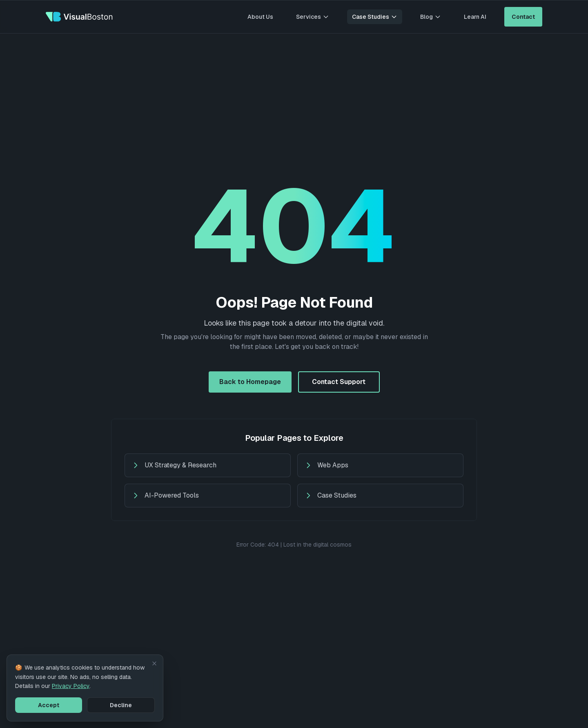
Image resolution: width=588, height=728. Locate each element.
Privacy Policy (71, 686)
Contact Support (339, 382)
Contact (523, 17)
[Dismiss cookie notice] (154, 663)
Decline (121, 705)
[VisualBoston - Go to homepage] (79, 17)
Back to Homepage (250, 382)
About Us (260, 17)
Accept (49, 705)
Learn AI (475, 17)
